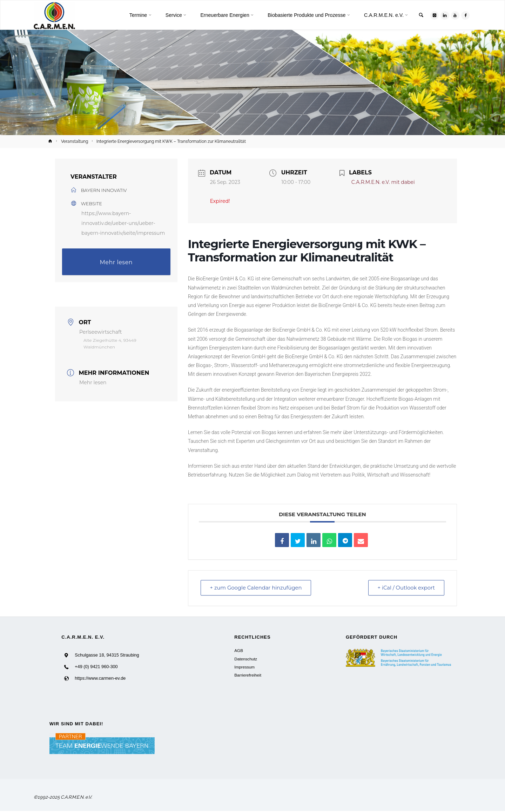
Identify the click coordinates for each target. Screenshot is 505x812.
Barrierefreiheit (248, 675)
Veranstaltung (75, 141)
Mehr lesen (116, 262)
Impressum (244, 667)
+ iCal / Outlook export (405, 588)
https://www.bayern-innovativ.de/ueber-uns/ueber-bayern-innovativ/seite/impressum (123, 223)
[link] (420, 16)
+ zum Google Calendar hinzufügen (257, 588)
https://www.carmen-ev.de (100, 679)
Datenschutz (246, 659)
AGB (239, 651)
